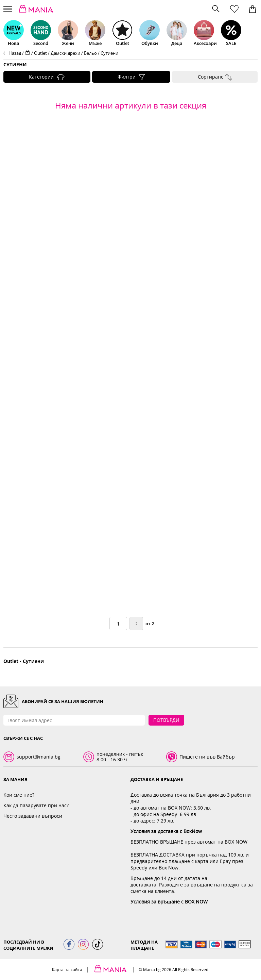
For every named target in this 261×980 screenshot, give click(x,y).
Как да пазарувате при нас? (36, 805)
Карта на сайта (67, 970)
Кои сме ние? (19, 795)
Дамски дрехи (65, 53)
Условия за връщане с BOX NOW (169, 902)
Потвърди (166, 720)
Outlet (40, 53)
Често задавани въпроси (33, 816)
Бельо (90, 53)
